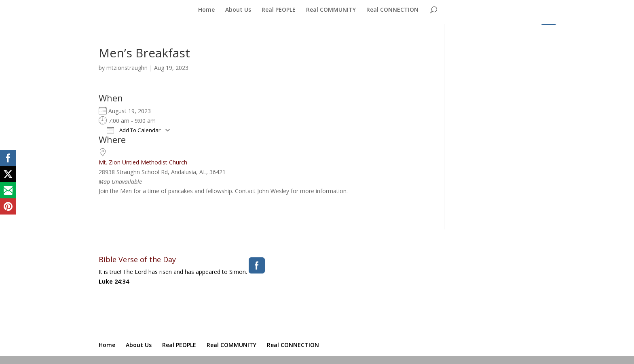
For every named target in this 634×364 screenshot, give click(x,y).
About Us (238, 10)
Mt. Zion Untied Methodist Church (143, 162)
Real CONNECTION (392, 10)
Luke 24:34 (114, 281)
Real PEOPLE (279, 10)
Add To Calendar (134, 130)
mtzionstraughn (127, 68)
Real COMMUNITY (331, 10)
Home (206, 10)
